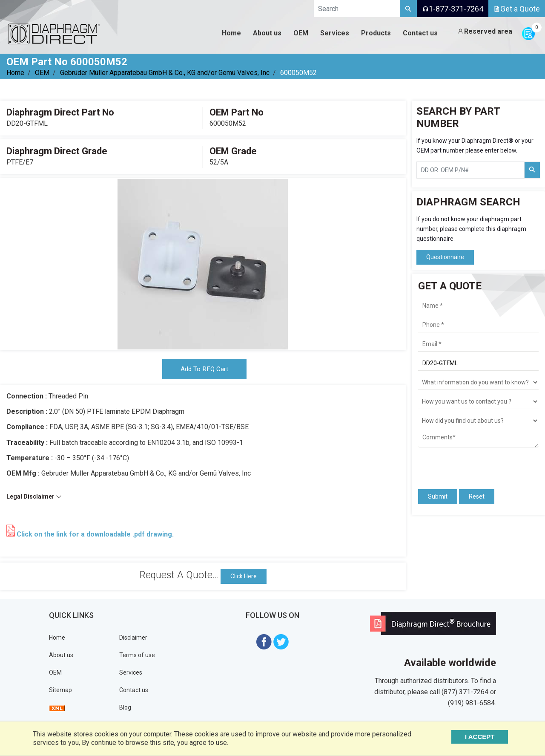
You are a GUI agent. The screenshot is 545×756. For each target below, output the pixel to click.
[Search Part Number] (532, 170)
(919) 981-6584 (471, 705)
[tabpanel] (203, 264)
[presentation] (468, 465)
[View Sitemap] (57, 709)
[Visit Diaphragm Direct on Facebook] (264, 643)
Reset (477, 496)
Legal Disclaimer (34, 499)
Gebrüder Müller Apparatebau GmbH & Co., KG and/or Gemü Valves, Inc (165, 73)
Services (131, 674)
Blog (125, 709)
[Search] (408, 9)
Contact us (134, 692)
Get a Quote (517, 9)
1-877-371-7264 (453, 9)
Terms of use (137, 657)
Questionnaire (445, 257)
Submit (438, 496)
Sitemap (60, 692)
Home (15, 73)
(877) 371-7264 (465, 694)
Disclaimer (133, 639)
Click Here (244, 578)
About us (61, 657)
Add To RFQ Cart (204, 370)
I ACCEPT (486, 737)
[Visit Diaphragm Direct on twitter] (281, 643)
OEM (42, 73)
